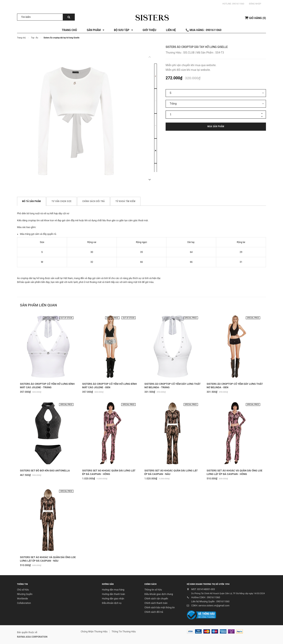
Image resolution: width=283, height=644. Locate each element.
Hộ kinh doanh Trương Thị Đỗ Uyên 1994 (208, 584)
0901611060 (238, 4)
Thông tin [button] (22, 584)
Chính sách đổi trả (154, 612)
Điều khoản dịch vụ (112, 603)
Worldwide (22, 599)
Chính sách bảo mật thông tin (159, 608)
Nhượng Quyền (25, 594)
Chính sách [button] (150, 584)
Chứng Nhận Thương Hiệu (94, 632)
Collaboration (24, 603)
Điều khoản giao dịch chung (159, 594)
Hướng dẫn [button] (108, 584)
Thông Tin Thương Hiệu (124, 632)
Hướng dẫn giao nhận (113, 599)
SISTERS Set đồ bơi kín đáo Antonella (45, 471)
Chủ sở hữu (23, 590)
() (255, 18)
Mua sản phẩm (216, 126)
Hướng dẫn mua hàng (113, 590)
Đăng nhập (255, 4)
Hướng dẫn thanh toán (113, 594)
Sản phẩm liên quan (38, 305)
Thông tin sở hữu (153, 590)
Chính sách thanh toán (156, 603)
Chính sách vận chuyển (156, 599)
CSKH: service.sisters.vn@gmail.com (210, 606)
